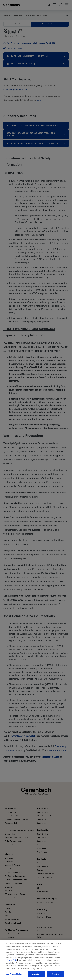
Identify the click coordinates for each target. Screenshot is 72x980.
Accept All (36, 974)
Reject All (56, 974)
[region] (36, 960)
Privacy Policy (12, 960)
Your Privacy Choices (14, 974)
